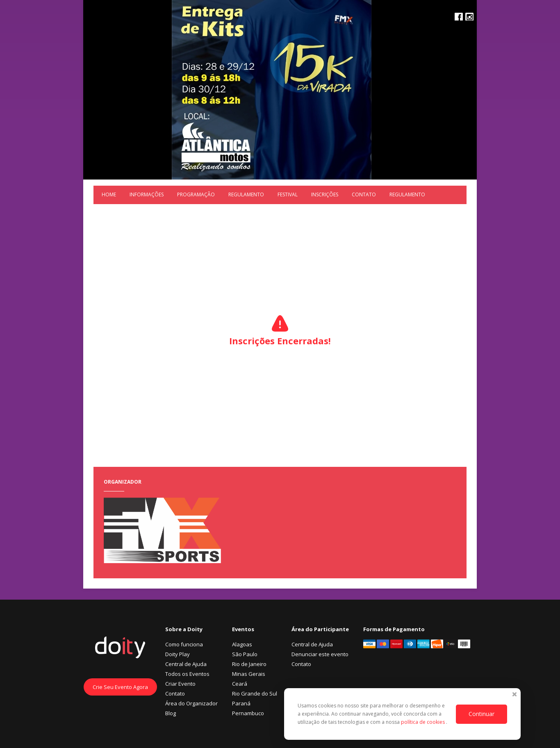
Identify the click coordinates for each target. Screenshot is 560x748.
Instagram (469, 17)
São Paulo (245, 654)
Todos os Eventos (187, 674)
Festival (288, 194)
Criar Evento (180, 684)
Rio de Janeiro (249, 664)
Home (109, 194)
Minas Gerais (249, 674)
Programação (196, 194)
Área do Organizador (191, 703)
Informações (147, 194)
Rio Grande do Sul (255, 693)
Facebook (459, 17)
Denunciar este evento (320, 654)
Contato (364, 194)
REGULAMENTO (246, 194)
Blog (171, 713)
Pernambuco (248, 713)
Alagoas (242, 644)
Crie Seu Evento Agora (120, 687)
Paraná (241, 703)
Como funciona (184, 644)
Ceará (240, 684)
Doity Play (178, 654)
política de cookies (423, 722)
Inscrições (325, 194)
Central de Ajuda (186, 664)
